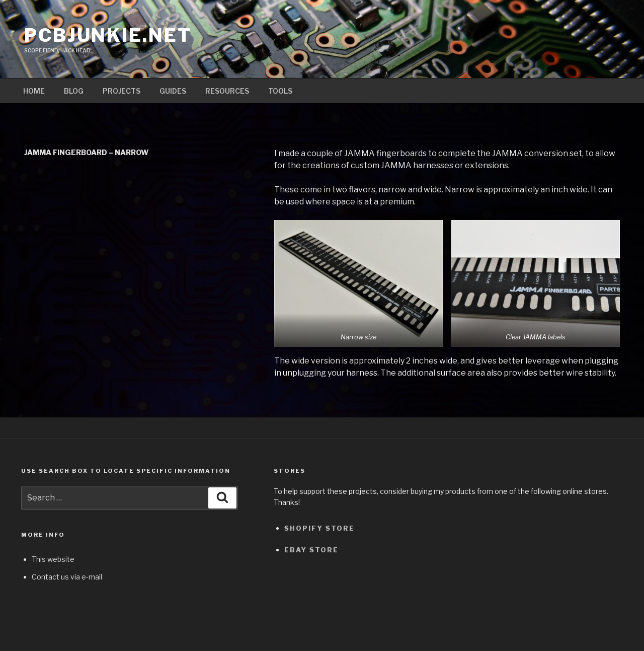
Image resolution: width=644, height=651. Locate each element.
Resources (227, 91)
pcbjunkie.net (108, 35)
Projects (122, 91)
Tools (280, 91)
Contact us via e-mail (67, 577)
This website (53, 559)
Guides (173, 91)
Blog (74, 91)
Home (34, 91)
